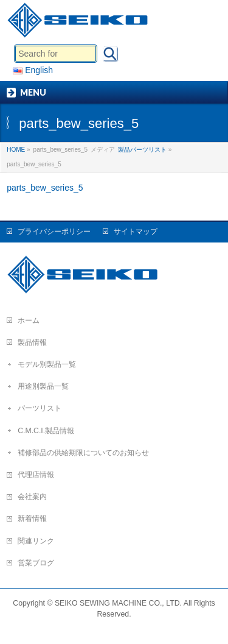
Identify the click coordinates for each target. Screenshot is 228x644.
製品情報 (32, 342)
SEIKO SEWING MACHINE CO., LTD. (118, 603)
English (33, 70)
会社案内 (32, 497)
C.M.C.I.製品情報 (46, 431)
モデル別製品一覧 (47, 364)
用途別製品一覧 (43, 386)
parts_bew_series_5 (45, 188)
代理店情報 (36, 475)
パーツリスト (40, 408)
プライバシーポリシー (54, 232)
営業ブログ (36, 563)
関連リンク (36, 541)
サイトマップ (136, 232)
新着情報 (32, 518)
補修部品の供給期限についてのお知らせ (83, 453)
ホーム (29, 320)
